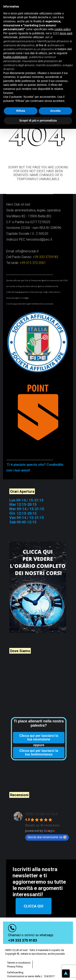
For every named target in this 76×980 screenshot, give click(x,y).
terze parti (66, 33)
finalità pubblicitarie (15, 57)
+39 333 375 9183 (22, 934)
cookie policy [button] (63, 29)
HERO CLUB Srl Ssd (41, 808)
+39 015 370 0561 (33, 257)
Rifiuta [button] (21, 111)
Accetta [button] (55, 111)
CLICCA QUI (34, 900)
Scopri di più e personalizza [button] (38, 120)
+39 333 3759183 (45, 251)
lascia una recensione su (47, 831)
